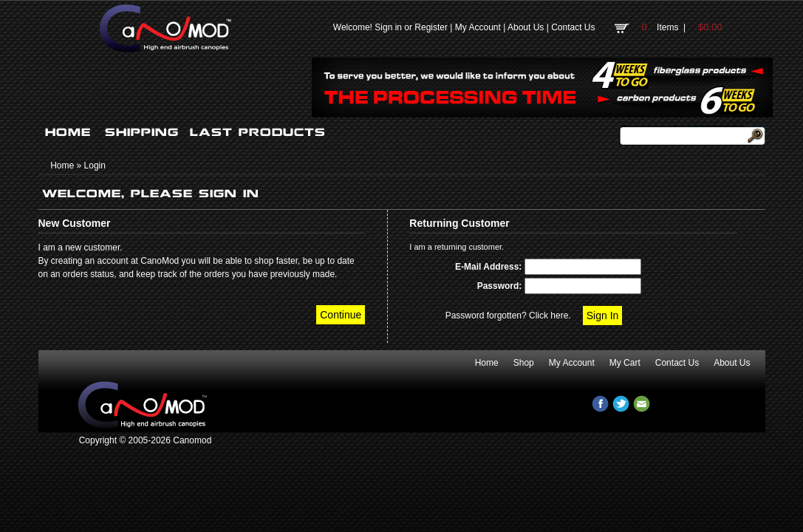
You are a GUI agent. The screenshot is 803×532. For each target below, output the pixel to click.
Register (431, 27)
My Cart (625, 363)
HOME (68, 132)
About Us (526, 27)
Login (95, 166)
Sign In (603, 316)
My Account (478, 27)
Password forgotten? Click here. (508, 316)
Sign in (388, 27)
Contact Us (573, 27)
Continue (341, 315)
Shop (524, 363)
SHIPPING (142, 132)
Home (62, 166)
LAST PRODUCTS (258, 132)
